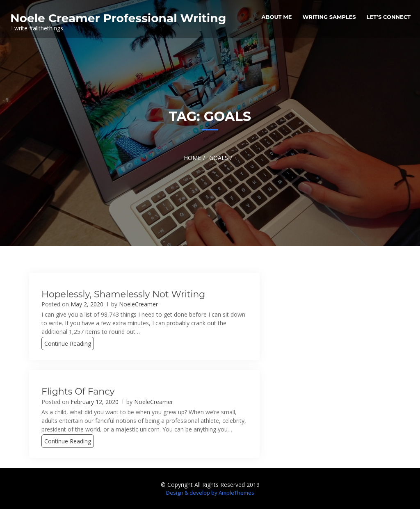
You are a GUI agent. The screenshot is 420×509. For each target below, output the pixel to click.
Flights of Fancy (78, 391)
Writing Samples (329, 17)
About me (277, 17)
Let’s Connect (389, 17)
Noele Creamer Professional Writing (118, 18)
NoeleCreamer (138, 304)
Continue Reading (68, 344)
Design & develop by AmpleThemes (210, 493)
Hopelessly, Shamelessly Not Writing (123, 294)
